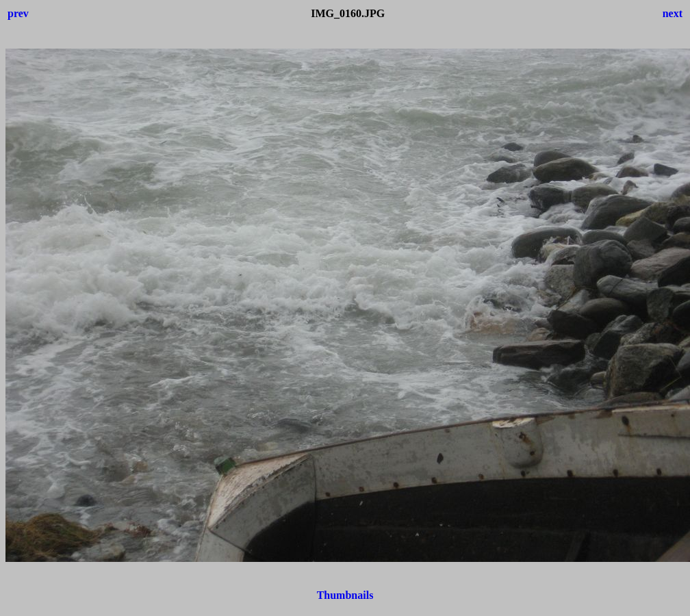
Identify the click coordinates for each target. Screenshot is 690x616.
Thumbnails (345, 595)
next (673, 13)
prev (18, 13)
